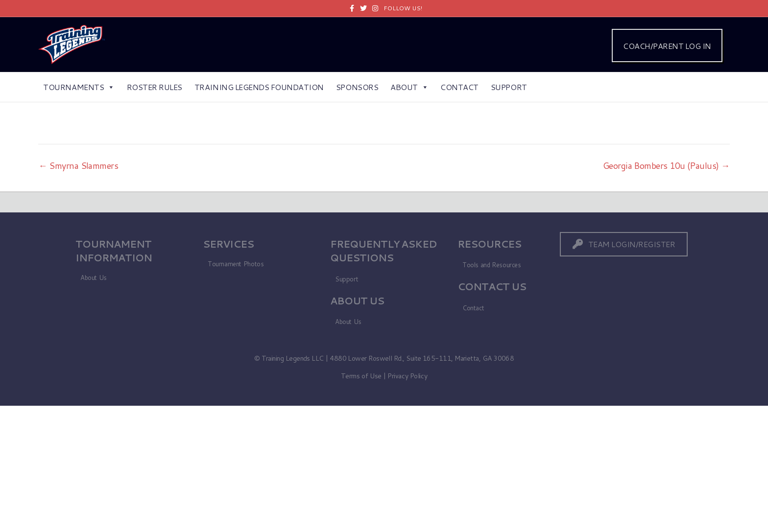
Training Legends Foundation (259, 87)
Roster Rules (155, 87)
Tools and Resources (492, 265)
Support (509, 87)
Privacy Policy (407, 376)
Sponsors (357, 87)
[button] (624, 244)
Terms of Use (361, 376)
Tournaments (79, 87)
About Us (94, 278)
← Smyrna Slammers (78, 165)
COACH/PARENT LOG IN (667, 46)
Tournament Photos (236, 264)
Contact (459, 87)
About (409, 87)
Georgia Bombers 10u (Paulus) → (666, 165)
